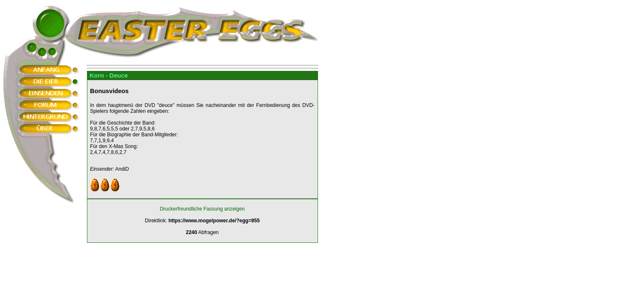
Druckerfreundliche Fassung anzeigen (202, 209)
